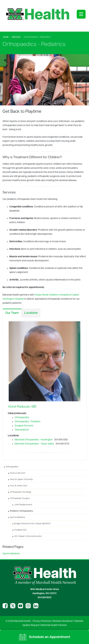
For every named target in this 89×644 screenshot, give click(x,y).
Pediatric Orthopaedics (21, 511)
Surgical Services (24, 426)
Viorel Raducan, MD (22, 407)
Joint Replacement (23, 505)
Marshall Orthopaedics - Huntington (34, 440)
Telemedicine (22, 430)
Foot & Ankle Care (19, 486)
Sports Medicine (17, 517)
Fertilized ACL (21, 530)
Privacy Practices (42, 621)
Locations (31, 313)
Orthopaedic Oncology (21, 492)
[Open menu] (81, 14)
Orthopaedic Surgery (20, 498)
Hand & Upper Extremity (21, 479)
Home (6, 37)
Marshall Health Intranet (54, 625)
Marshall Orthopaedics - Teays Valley (34, 444)
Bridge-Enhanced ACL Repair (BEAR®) (32, 524)
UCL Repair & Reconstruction (28, 536)
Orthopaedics (22, 418)
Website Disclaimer (63, 621)
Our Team (12, 313)
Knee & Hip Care (18, 473)
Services (16, 37)
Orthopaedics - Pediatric (28, 422)
